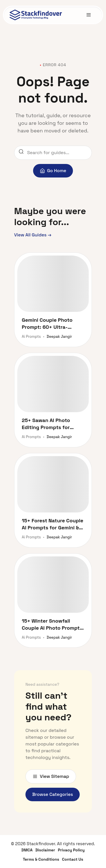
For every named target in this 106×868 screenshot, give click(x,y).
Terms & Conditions (41, 859)
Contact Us (73, 859)
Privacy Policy (71, 850)
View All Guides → (33, 235)
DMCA (27, 850)
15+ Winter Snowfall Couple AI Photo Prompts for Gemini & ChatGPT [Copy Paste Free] (52, 624)
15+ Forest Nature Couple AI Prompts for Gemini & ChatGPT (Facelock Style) (53, 524)
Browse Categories (53, 794)
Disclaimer (45, 850)
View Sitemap (51, 776)
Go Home (53, 171)
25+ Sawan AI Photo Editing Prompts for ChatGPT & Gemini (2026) (52, 424)
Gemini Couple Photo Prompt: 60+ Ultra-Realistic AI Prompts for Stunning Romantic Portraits (50, 324)
